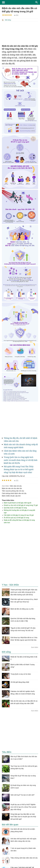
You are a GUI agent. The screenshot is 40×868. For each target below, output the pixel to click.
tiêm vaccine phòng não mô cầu (13, 491)
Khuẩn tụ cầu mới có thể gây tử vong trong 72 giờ (21, 505)
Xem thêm (35, 647)
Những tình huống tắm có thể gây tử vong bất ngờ (19, 511)
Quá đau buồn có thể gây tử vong (15, 508)
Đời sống (8, 20)
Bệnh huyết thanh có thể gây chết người (18, 503)
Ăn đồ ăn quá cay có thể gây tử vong (16, 517)
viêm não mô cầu (16, 486)
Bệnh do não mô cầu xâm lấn (12, 488)
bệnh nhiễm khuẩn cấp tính (11, 496)
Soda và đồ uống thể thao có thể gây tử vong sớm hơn (19, 521)
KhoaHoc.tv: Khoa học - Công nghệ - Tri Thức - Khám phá (20, 2)
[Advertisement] (20, 33)
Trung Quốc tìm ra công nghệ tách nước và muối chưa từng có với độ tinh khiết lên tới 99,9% (21, 460)
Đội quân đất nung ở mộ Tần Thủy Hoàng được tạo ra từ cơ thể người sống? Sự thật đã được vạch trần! (19, 469)
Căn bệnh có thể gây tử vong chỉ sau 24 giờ (19, 515)
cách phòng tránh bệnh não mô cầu (14, 493)
